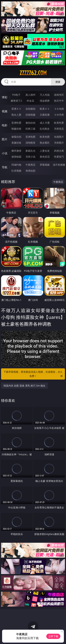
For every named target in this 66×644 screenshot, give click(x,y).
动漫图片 (59, 137)
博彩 (5, 97)
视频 (5, 111)
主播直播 (45, 115)
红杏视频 (16, 171)
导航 (5, 167)
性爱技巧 (59, 157)
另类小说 (30, 157)
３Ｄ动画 (59, 109)
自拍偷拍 (30, 109)
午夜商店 (30, 165)
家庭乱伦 (30, 151)
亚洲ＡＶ (16, 109)
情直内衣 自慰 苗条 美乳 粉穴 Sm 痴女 (25, 386)
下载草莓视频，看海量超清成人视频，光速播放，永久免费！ (33, 374)
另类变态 (59, 129)
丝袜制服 (30, 115)
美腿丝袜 (16, 143)
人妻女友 (45, 151)
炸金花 (30, 101)
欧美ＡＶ (45, 109)
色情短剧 (30, 171)
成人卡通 (45, 123)
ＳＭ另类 (59, 115)
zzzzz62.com (33, 73)
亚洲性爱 (16, 123)
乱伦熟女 (45, 129)
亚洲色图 (30, 137)
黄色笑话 (45, 157)
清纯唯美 (30, 143)
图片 (5, 139)
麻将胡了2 (16, 101)
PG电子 (16, 95)
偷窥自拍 (16, 137)
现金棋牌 (45, 101)
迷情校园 (16, 157)
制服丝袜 (16, 129)
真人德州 (30, 95)
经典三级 (30, 129)
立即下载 (53, 636)
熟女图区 (45, 143)
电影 (5, 125)
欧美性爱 (59, 123)
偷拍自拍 (30, 123)
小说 (5, 153)
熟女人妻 (16, 115)
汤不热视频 (59, 165)
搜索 (58, 82)
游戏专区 (59, 95)
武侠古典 (59, 151)
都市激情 (16, 151)
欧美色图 (45, 137)
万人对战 (45, 95)
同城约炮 (16, 165)
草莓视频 (45, 165)
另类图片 (59, 143)
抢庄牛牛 (59, 101)
